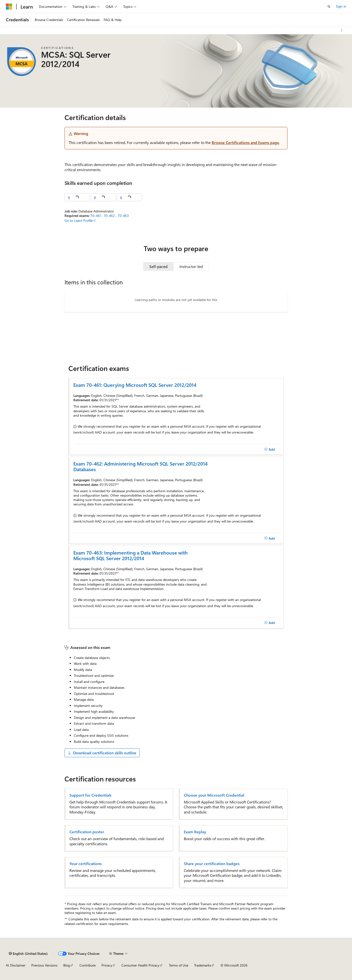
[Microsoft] (9, 7)
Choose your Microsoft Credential (214, 795)
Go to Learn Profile (79, 220)
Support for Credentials (90, 795)
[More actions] (342, 30)
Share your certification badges (212, 864)
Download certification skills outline (102, 753)
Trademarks (203, 965)
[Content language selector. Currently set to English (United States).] (28, 954)
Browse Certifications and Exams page (245, 142)
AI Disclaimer (16, 965)
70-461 (96, 216)
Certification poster (87, 832)
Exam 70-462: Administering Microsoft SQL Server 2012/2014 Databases (140, 466)
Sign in (341, 6)
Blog (67, 965)
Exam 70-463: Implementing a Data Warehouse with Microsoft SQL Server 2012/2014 (131, 555)
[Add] (269, 449)
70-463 (123, 216)
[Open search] (329, 7)
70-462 (110, 216)
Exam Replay (195, 832)
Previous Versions (44, 965)
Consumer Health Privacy (140, 965)
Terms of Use (179, 965)
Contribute (88, 965)
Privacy (107, 965)
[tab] (158, 267)
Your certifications (86, 864)
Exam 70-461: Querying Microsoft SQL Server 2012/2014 (135, 385)
